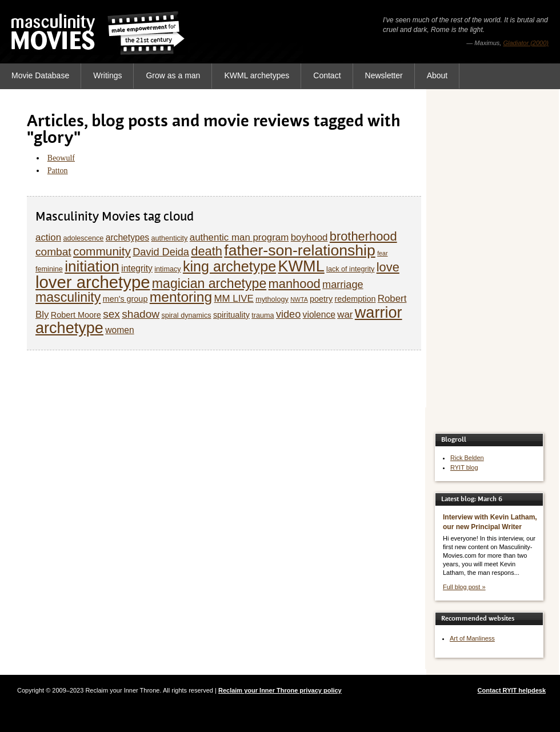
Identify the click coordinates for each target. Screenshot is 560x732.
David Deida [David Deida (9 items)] (161, 252)
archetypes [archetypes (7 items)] (127, 237)
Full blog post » (464, 587)
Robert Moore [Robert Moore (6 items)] (76, 315)
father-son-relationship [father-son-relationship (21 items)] (299, 250)
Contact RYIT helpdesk (512, 690)
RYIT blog (464, 467)
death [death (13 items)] (207, 251)
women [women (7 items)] (119, 330)
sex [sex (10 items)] (111, 314)
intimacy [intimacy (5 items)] (167, 269)
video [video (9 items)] (288, 314)
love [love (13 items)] (388, 267)
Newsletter (384, 75)
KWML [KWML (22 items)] (301, 266)
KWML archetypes (257, 75)
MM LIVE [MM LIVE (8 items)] (233, 299)
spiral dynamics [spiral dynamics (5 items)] (186, 315)
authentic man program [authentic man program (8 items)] (239, 237)
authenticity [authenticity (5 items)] (169, 238)
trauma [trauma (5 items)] (263, 315)
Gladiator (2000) (526, 43)
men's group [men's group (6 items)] (125, 299)
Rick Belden (467, 458)
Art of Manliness (472, 638)
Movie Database (40, 75)
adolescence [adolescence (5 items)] (83, 238)
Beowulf (61, 158)
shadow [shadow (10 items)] (141, 314)
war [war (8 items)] (345, 315)
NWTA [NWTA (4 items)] (299, 299)
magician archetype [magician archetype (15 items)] (209, 283)
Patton (58, 171)
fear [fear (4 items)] (382, 253)
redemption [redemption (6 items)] (355, 299)
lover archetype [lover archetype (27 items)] (93, 282)
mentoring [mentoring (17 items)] (181, 297)
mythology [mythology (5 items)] (272, 299)
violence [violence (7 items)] (319, 315)
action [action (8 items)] (48, 237)
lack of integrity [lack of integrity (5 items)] (350, 269)
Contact (327, 75)
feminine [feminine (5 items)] (49, 269)
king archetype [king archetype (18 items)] (229, 266)
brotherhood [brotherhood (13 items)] (363, 236)
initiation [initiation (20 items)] (92, 266)
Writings (107, 75)
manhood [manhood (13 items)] (295, 284)
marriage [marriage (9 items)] (343, 285)
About (437, 75)
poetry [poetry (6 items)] (321, 299)
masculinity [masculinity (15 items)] (68, 297)
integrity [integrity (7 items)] (137, 268)
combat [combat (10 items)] (53, 252)
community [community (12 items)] (102, 251)
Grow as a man (173, 75)
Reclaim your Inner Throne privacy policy (280, 690)
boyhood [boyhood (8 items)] (309, 237)
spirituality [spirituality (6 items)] (231, 315)
